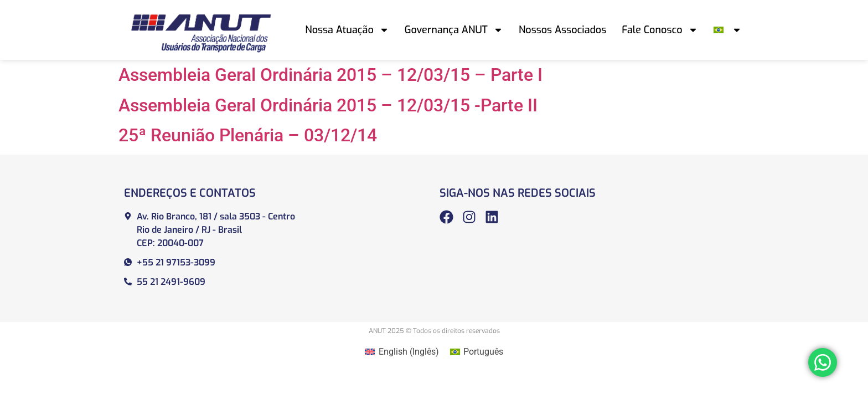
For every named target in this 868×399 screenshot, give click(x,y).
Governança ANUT (454, 30)
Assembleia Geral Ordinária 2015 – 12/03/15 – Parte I (330, 75)
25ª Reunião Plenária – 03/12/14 (248, 135)
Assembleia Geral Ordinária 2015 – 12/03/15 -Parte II (328, 105)
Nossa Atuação (347, 30)
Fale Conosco (660, 30)
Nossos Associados (562, 30)
